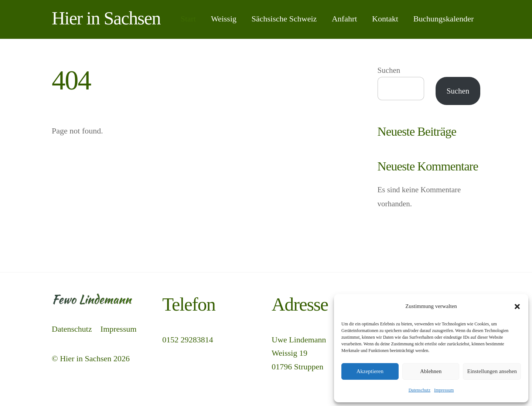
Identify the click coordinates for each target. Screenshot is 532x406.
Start (188, 19)
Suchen (389, 70)
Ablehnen (431, 371)
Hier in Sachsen (86, 358)
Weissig (224, 19)
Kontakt (385, 19)
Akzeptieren (370, 371)
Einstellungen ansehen (492, 371)
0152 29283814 (188, 340)
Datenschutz (420, 390)
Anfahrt (344, 19)
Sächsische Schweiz (284, 19)
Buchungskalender (444, 19)
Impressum (444, 390)
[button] (517, 307)
